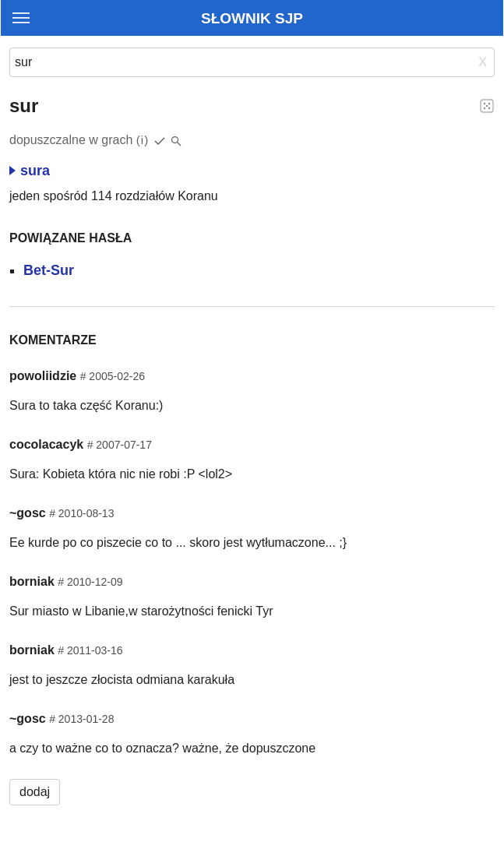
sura (30, 171)
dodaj (35, 792)
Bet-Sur (49, 270)
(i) (143, 140)
